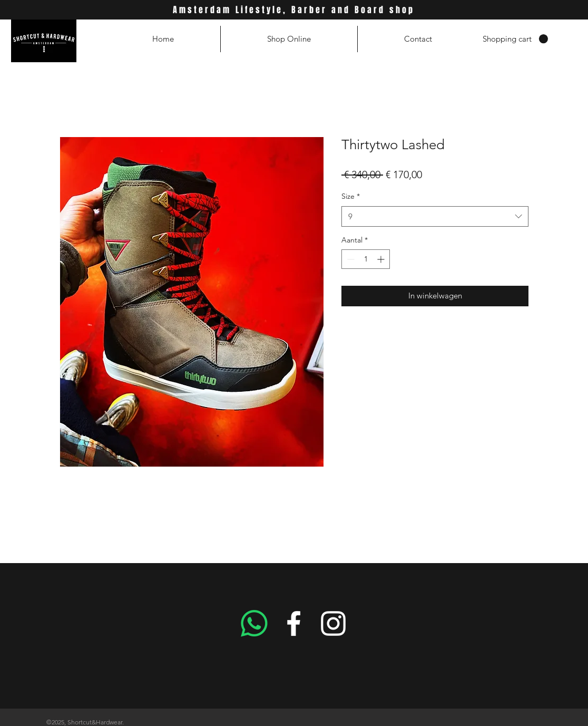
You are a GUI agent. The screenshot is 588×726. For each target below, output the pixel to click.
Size (351, 196)
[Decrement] (350, 259)
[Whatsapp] (254, 623)
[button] (515, 39)
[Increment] (382, 259)
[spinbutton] (366, 259)
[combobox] (435, 216)
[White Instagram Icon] (333, 623)
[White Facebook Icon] (294, 623)
